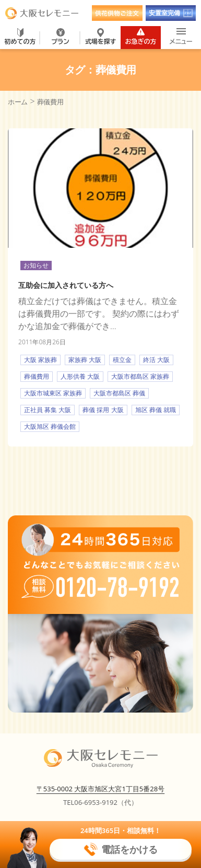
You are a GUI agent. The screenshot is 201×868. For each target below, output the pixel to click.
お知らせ (36, 265)
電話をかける (121, 849)
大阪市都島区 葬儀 (119, 393)
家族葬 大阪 (85, 360)
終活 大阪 (156, 360)
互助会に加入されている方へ (66, 285)
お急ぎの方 (141, 37)
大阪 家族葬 (40, 360)
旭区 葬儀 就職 (156, 410)
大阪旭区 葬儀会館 (50, 426)
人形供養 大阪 (80, 376)
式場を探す (101, 37)
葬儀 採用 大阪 (103, 410)
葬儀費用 (37, 376)
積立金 (122, 360)
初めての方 (20, 37)
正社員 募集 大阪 (48, 410)
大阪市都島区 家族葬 (140, 376)
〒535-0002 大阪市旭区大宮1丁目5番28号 (100, 789)
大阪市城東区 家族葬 (53, 393)
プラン (60, 37)
